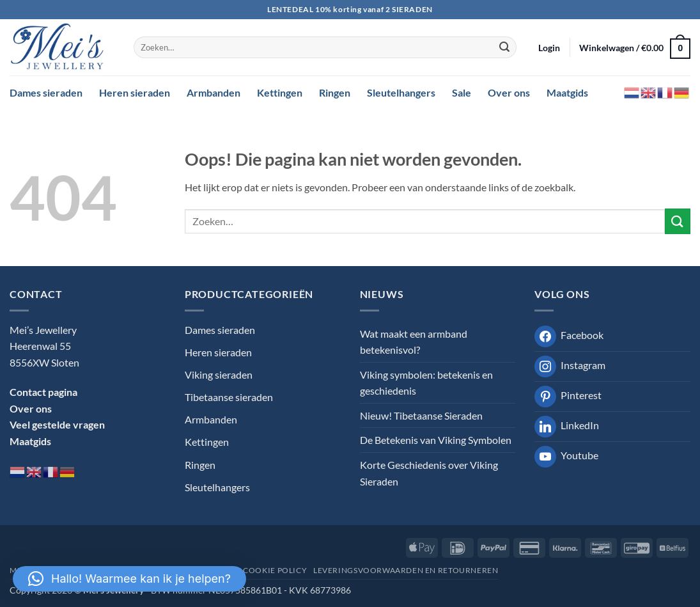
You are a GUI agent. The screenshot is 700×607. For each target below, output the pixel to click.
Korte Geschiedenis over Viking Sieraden (429, 473)
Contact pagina (43, 392)
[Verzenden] (504, 47)
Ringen (335, 92)
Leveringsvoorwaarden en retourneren (406, 570)
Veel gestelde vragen (57, 424)
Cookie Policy (275, 570)
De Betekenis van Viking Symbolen (436, 440)
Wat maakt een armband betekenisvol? (414, 342)
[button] (549, 48)
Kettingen (280, 92)
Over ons (509, 92)
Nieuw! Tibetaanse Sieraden (421, 415)
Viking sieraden (219, 374)
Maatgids (567, 92)
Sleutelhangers (401, 92)
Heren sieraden (135, 92)
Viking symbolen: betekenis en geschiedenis (426, 383)
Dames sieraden (46, 92)
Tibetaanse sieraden (229, 397)
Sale (462, 92)
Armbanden (214, 92)
